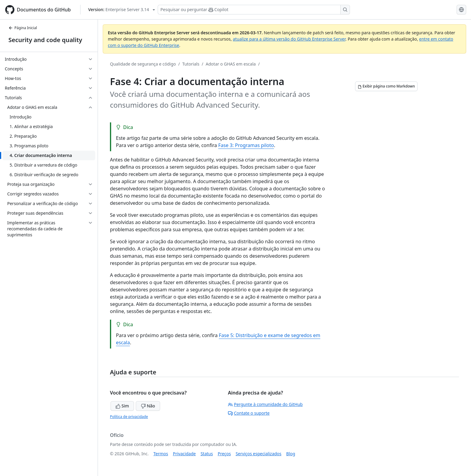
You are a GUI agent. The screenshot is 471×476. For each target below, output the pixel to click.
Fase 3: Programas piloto (246, 145)
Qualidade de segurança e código (143, 64)
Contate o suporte (249, 413)
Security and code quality (45, 40)
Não (148, 406)
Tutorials (191, 64)
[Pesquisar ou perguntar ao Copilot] (254, 10)
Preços (224, 454)
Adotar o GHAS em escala (231, 64)
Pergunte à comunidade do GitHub (265, 404)
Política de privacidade (129, 417)
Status (207, 454)
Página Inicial (23, 28)
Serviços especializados (258, 454)
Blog (291, 454)
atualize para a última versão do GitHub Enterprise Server (289, 39)
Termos (161, 454)
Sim (122, 406)
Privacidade (184, 454)
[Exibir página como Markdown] (386, 86)
